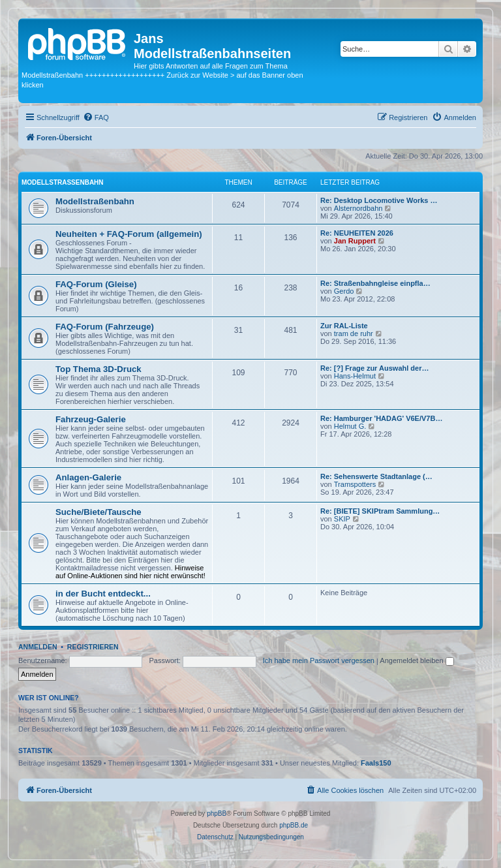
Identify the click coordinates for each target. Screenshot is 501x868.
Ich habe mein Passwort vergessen (319, 660)
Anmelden (38, 647)
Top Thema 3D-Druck (99, 369)
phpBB (217, 814)
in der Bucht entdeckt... (103, 594)
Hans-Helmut (355, 376)
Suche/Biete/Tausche (99, 512)
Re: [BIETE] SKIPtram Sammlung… (380, 511)
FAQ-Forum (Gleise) (96, 284)
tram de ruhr (354, 333)
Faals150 (376, 763)
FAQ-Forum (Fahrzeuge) (105, 327)
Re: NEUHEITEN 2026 (357, 233)
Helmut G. (350, 426)
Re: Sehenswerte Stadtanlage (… (376, 476)
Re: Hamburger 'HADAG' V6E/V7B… (381, 418)
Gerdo (344, 291)
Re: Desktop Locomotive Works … (379, 200)
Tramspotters (355, 484)
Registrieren (93, 647)
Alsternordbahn (358, 208)
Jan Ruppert (355, 241)
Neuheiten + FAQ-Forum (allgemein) (129, 234)
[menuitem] (96, 117)
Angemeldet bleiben (417, 660)
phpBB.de (294, 825)
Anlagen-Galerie (88, 477)
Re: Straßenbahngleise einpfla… (375, 283)
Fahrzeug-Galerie (91, 419)
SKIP (342, 519)
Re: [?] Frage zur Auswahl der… (374, 368)
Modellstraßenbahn (63, 182)
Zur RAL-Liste (344, 326)
